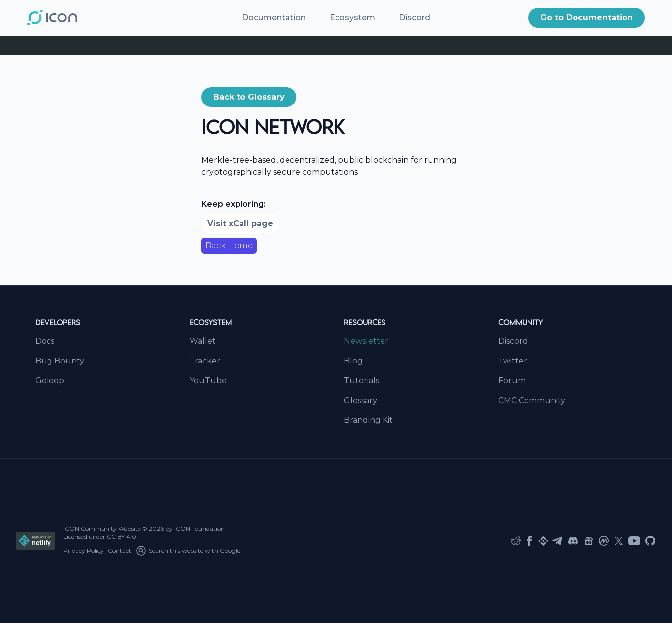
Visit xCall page (240, 224)
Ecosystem (352, 18)
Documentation (274, 18)
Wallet (203, 341)
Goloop (50, 381)
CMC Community (532, 400)
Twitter (513, 361)
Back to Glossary (249, 97)
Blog (353, 361)
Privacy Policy (84, 550)
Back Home (229, 245)
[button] (587, 18)
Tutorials (361, 381)
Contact (120, 550)
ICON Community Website (102, 529)
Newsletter (366, 341)
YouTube (208, 381)
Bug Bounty (60, 361)
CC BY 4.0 (121, 537)
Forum (512, 381)
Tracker (205, 361)
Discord (414, 18)
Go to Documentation (587, 18)
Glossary (360, 400)
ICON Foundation (199, 529)
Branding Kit (368, 420)
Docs (45, 341)
